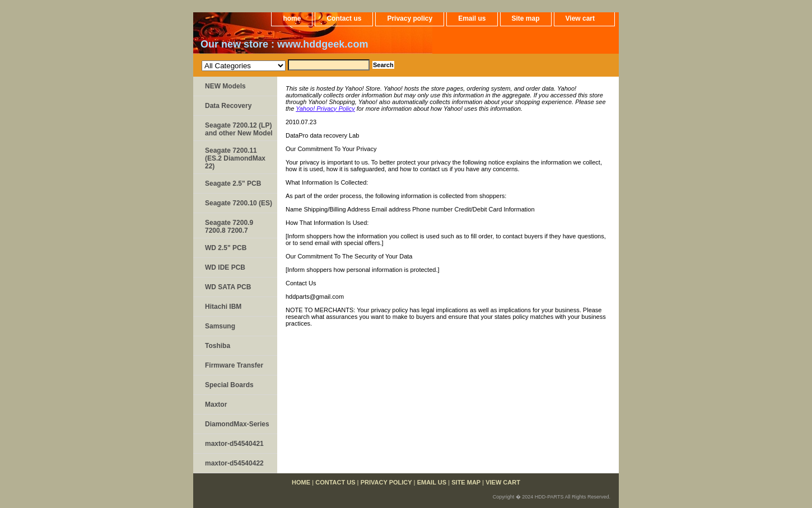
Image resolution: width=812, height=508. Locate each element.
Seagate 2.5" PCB (233, 184)
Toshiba (218, 346)
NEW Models (225, 86)
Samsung (220, 326)
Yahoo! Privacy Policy (325, 109)
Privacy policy (410, 18)
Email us (472, 18)
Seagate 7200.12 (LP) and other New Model (239, 129)
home (292, 18)
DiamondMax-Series (237, 424)
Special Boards (229, 385)
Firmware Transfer (234, 365)
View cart (580, 18)
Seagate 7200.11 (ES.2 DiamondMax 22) (235, 158)
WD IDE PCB (225, 267)
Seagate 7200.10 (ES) (239, 203)
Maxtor (216, 404)
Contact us (344, 18)
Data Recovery (228, 106)
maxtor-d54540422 (234, 463)
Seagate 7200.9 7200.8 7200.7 (229, 227)
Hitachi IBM (223, 307)
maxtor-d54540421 (234, 444)
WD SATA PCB (228, 287)
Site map (526, 18)
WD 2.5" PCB (226, 248)
